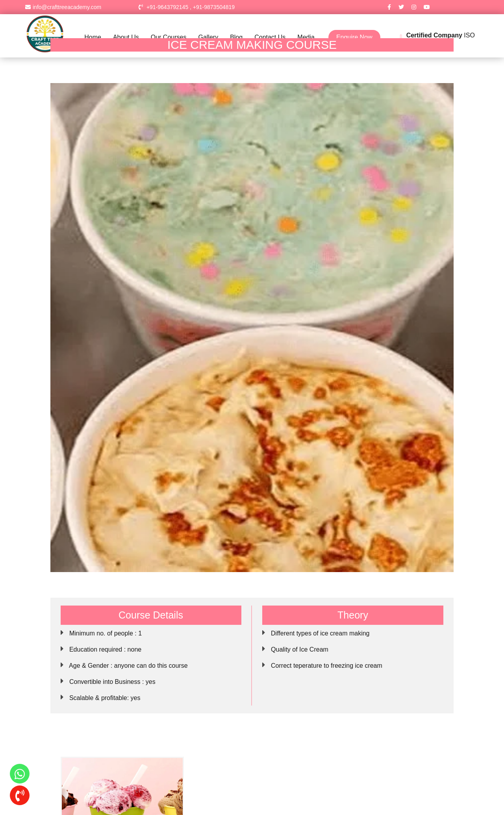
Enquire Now (354, 37)
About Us (126, 37)
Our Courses (169, 37)
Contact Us (270, 37)
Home (93, 37)
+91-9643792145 (167, 7)
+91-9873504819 (214, 7)
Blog (236, 37)
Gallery (208, 37)
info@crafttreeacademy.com (63, 7)
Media (306, 37)
